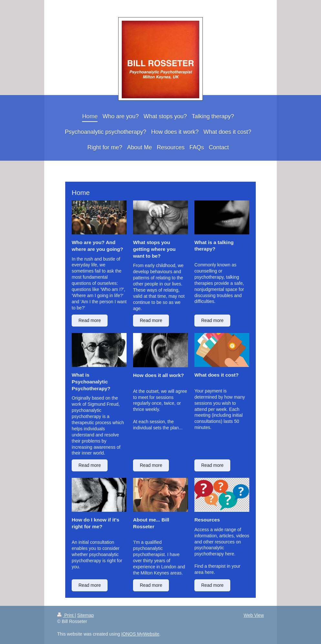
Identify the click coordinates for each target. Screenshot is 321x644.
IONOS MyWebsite (140, 634)
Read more (90, 320)
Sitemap (85, 615)
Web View (254, 615)
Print (66, 615)
